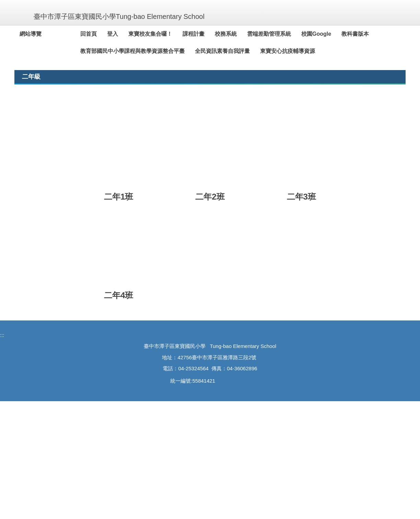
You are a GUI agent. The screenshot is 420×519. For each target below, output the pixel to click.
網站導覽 (46, 34)
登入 (128, 34)
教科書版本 (371, 34)
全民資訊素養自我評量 (238, 51)
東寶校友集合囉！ (166, 34)
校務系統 (242, 34)
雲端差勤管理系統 (285, 34)
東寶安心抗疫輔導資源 (303, 51)
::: (22, 34)
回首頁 (104, 34)
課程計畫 (209, 34)
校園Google (332, 34)
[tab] (316, 171)
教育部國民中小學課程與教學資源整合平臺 (148, 51)
